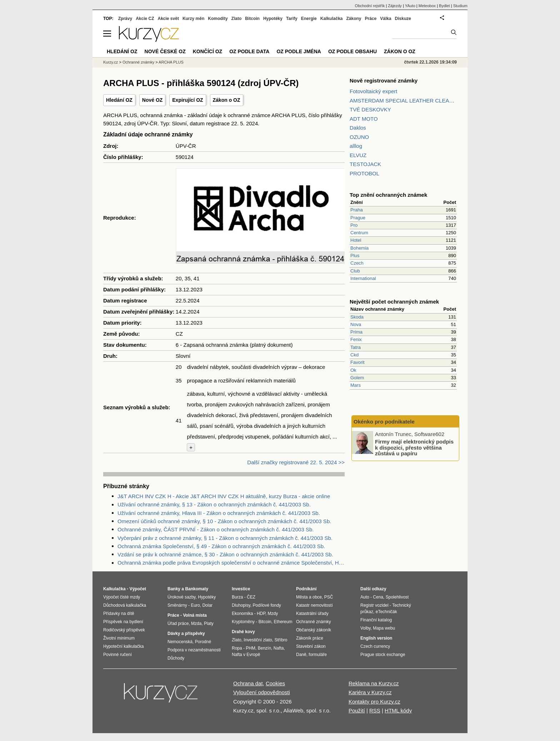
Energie (309, 19)
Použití (357, 710)
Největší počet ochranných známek (394, 302)
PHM (251, 648)
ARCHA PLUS (171, 62)
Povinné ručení (117, 655)
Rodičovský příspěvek (124, 630)
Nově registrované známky (384, 81)
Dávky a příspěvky (186, 634)
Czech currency (375, 646)
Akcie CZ (145, 19)
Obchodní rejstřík (370, 6)
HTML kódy (398, 710)
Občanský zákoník (314, 630)
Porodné (203, 642)
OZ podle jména (299, 51)
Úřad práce (178, 624)
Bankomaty (197, 589)
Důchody (176, 658)
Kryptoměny (243, 622)
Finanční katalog (376, 620)
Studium (460, 6)
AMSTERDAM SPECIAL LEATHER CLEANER (403, 101)
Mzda (196, 624)
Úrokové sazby (181, 597)
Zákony (354, 19)
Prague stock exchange (383, 655)
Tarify (292, 19)
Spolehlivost (397, 597)
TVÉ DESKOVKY (370, 109)
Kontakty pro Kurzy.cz (374, 702)
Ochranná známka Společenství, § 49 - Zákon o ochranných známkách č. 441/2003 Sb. (221, 546)
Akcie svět (168, 19)
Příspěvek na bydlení (123, 622)
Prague (358, 218)
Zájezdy (395, 6)
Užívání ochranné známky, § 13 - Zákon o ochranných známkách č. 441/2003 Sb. (214, 504)
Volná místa (195, 615)
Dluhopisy (241, 605)
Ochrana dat (248, 683)
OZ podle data (249, 51)
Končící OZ (207, 51)
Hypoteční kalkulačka (123, 646)
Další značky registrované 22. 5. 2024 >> (296, 462)
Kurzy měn (193, 19)
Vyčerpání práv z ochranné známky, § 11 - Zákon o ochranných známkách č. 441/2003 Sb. (225, 538)
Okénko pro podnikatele (384, 422)
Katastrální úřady (312, 614)
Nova (356, 324)
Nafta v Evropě (246, 655)
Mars (356, 385)
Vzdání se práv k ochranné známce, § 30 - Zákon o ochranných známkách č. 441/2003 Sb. (225, 554)
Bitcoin (252, 19)
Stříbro (281, 640)
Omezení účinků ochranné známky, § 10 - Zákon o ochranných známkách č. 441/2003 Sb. (224, 521)
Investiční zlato (258, 640)
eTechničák (386, 612)
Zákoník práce (310, 638)
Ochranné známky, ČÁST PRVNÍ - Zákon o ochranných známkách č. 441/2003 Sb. (216, 529)
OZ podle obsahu (352, 51)
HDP (261, 614)
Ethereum (283, 622)
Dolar (207, 605)
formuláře (318, 655)
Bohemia (359, 248)
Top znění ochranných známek (388, 195)
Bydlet (444, 6)
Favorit (357, 362)
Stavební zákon (311, 646)
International (363, 278)
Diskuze (403, 19)
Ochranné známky (138, 62)
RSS (375, 710)
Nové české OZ (165, 51)
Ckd (354, 355)
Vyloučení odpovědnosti (262, 692)
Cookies (275, 683)
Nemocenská (180, 642)
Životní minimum (119, 638)
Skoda (357, 317)
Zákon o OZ (227, 100)
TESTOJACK (365, 164)
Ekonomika (242, 614)
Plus (355, 256)
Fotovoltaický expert (373, 91)
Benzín (264, 648)
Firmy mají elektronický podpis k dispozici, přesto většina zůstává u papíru (414, 447)
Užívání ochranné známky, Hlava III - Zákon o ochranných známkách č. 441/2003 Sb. (219, 513)
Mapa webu (384, 628)
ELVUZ (358, 155)
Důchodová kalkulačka (125, 605)
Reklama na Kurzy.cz (374, 683)
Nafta (279, 648)
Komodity (218, 19)
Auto (365, 597)
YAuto (410, 6)
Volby (365, 628)
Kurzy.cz (111, 62)
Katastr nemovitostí (314, 605)
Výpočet (138, 589)
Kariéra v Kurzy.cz (370, 692)
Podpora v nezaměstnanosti (194, 650)
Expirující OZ (187, 100)
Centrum (359, 233)
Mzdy (273, 614)
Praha (357, 210)
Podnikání (306, 589)
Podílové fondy (267, 605)
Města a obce (309, 597)
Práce (371, 19)
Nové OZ (152, 100)
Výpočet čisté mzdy (122, 597)
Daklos (358, 128)
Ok (353, 370)
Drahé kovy (243, 632)
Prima (356, 332)
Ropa (237, 648)
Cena (378, 597)
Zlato (237, 19)
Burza (237, 597)
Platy (209, 624)
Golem (357, 378)
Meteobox (427, 6)
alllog (356, 146)
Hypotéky (273, 19)
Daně (301, 655)
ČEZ (251, 597)
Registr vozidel (374, 605)
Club (355, 271)
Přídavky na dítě (119, 614)
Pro (354, 225)
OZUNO (359, 137)
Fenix (356, 339)
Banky (174, 589)
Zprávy (125, 19)
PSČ (329, 597)
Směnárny (177, 605)
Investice (241, 589)
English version (376, 638)
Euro (195, 605)
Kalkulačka (332, 19)
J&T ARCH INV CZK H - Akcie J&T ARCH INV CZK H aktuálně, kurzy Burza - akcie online (224, 496)
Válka (386, 19)
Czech (357, 263)
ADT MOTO (364, 119)
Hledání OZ (119, 100)
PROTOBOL (364, 173)
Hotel (356, 240)
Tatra (356, 347)
